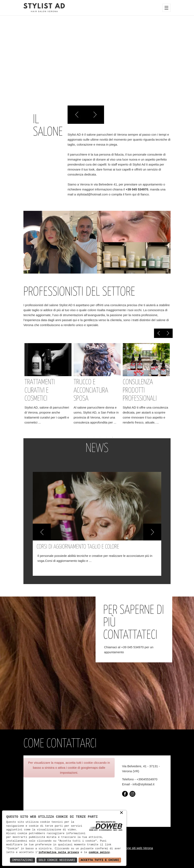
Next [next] (168, 333)
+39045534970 (147, 779)
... (40, 422)
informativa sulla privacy (59, 852)
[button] (42, 532)
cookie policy (99, 852)
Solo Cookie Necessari (57, 860)
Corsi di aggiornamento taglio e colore (78, 547)
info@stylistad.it (144, 784)
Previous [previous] (159, 333)
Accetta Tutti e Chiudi (100, 860)
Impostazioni (22, 860)
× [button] (121, 813)
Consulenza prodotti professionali (140, 390)
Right (95, 115)
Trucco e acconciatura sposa (91, 390)
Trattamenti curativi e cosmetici (40, 390)
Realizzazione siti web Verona (132, 848)
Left (77, 115)
